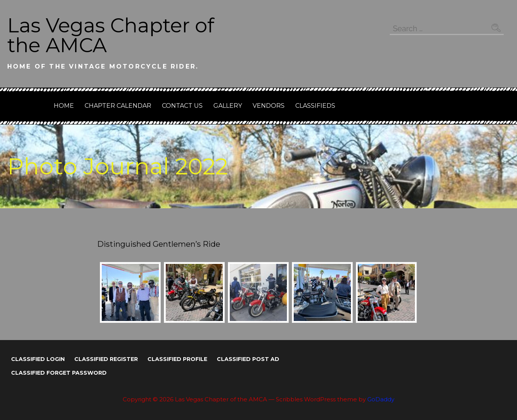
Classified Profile (177, 359)
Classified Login (38, 359)
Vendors (269, 106)
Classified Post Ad (248, 359)
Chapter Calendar (118, 106)
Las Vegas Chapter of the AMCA (111, 35)
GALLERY (228, 106)
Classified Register (106, 359)
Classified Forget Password (59, 373)
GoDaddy (381, 399)
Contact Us (182, 106)
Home (64, 106)
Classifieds (315, 106)
